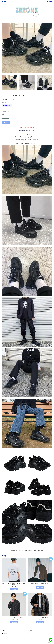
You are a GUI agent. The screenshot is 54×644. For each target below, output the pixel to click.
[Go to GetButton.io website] (51, 643)
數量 (3, 115)
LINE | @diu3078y (6, 633)
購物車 (49, 2)
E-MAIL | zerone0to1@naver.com (9, 635)
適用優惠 (4, 102)
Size (3, 109)
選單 (4, 2)
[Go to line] (51, 640)
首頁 (3, 21)
